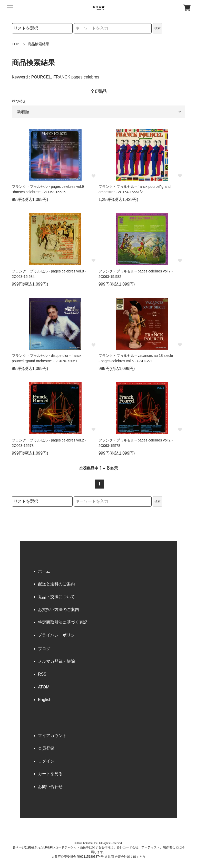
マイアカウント (52, 736)
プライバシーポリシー (58, 635)
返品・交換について (56, 597)
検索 (157, 28)
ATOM (44, 687)
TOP (16, 44)
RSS (42, 674)
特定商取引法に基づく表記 (63, 622)
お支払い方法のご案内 (58, 610)
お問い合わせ (50, 787)
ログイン (46, 761)
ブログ (44, 649)
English (45, 700)
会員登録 (46, 748)
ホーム (44, 571)
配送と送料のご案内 (56, 584)
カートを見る (50, 774)
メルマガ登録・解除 (56, 661)
